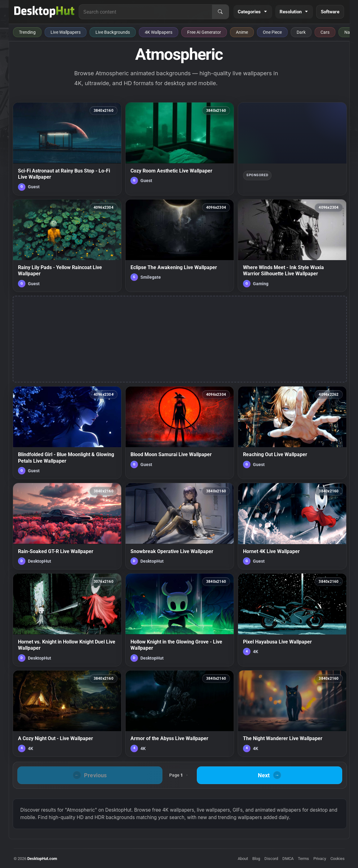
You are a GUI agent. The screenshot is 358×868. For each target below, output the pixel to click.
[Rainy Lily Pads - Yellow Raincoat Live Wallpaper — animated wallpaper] (67, 246)
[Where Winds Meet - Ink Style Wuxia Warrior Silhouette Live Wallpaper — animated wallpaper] (292, 246)
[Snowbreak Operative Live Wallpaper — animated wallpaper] (180, 526)
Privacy (320, 859)
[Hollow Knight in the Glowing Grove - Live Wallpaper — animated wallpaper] (180, 620)
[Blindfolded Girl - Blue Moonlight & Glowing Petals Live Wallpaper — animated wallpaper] (67, 433)
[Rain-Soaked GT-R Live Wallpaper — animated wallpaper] (67, 526)
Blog (256, 859)
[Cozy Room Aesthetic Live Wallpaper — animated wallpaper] (180, 149)
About (243, 859)
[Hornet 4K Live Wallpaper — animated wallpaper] (292, 526)
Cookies (338, 859)
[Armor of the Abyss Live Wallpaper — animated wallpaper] (180, 713)
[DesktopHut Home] (44, 12)
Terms (303, 859)
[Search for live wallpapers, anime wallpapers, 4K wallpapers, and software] (145, 12)
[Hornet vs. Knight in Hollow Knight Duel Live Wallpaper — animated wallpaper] (67, 620)
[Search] (220, 12)
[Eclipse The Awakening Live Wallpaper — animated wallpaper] (180, 246)
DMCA (288, 859)
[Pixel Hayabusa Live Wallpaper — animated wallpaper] (292, 620)
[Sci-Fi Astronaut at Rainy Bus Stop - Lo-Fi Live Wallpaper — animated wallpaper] (67, 149)
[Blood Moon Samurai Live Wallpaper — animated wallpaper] (180, 433)
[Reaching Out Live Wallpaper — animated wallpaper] (292, 433)
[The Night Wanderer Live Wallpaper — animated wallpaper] (292, 713)
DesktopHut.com (42, 859)
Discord (271, 859)
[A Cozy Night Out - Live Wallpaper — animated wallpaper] (67, 713)
